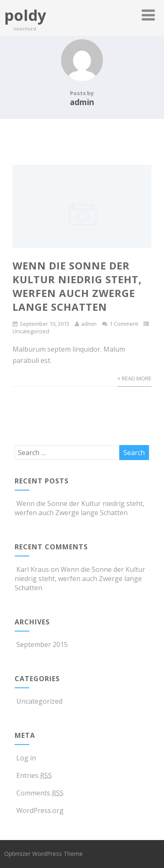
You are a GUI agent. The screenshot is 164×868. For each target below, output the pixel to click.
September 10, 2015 (45, 324)
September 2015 (42, 644)
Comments (39, 793)
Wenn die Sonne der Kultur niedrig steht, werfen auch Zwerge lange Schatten (77, 286)
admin (89, 324)
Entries (33, 775)
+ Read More (135, 378)
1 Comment (124, 324)
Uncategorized (31, 331)
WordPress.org (39, 810)
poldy (25, 15)
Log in (25, 758)
